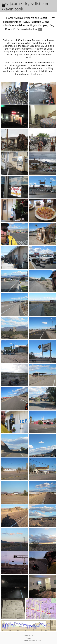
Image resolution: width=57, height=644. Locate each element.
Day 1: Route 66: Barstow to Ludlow (28, 27)
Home (10, 18)
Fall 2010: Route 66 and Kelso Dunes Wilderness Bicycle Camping (26, 24)
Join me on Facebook (32, 640)
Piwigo (29, 638)
